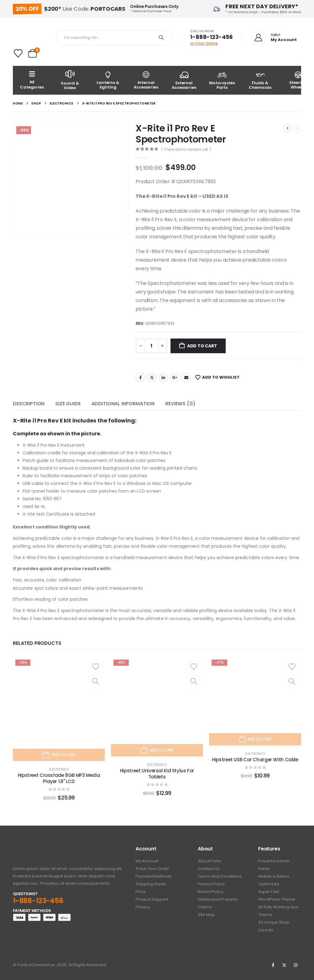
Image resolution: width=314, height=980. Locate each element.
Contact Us (209, 869)
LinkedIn (163, 377)
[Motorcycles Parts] (222, 80)
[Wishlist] (18, 53)
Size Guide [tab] (68, 404)
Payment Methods (154, 876)
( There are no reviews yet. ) (186, 149)
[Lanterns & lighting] (108, 80)
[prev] (288, 128)
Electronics (59, 769)
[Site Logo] (30, 38)
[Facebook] (273, 965)
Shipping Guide (151, 884)
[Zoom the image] (30, 849)
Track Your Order (152, 869)
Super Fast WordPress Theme (277, 895)
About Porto (210, 861)
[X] (284, 965)
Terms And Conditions (220, 876)
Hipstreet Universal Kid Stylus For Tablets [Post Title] (157, 774)
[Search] (161, 38)
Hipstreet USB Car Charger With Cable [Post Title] (255, 760)
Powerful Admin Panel (274, 865)
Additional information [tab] (123, 404)
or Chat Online (204, 43)
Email (186, 377)
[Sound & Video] (70, 80)
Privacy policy (211, 884)
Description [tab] (29, 404)
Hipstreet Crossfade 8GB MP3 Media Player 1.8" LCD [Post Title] (59, 778)
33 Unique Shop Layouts (274, 926)
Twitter (152, 377)
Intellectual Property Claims (218, 903)
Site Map (206, 915)
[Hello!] (273, 38)
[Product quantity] (151, 346)
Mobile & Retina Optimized (274, 880)
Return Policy (211, 892)
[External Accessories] (184, 80)
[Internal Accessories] (146, 80)
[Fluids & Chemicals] (260, 80)
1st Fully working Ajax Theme (278, 911)
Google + (175, 377)
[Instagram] (296, 965)
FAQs (141, 892)
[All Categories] (32, 80)
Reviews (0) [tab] (180, 404)
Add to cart (202, 346)
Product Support (152, 899)
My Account (147, 861)
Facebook (140, 377)
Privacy (143, 907)
